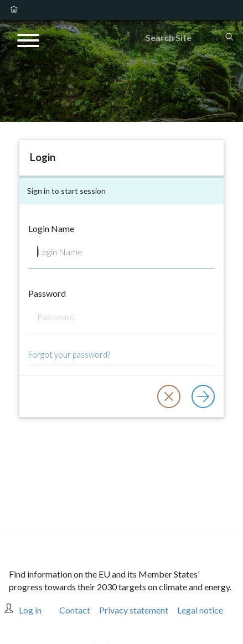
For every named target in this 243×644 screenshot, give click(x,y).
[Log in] (203, 396)
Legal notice (200, 610)
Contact (75, 610)
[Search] (185, 38)
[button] (169, 396)
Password (47, 293)
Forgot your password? (69, 354)
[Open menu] (28, 42)
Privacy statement (134, 610)
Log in (30, 610)
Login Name (51, 228)
